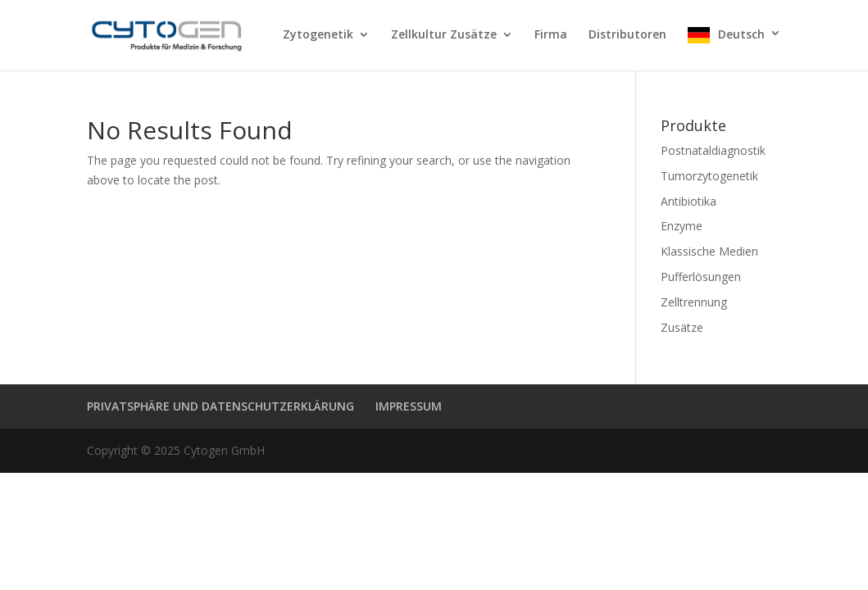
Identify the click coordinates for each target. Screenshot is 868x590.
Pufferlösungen (701, 277)
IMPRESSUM (409, 406)
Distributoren (627, 35)
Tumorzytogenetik (709, 176)
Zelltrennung (694, 302)
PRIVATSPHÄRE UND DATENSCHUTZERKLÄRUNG (220, 406)
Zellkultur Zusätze (444, 35)
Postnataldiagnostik (713, 150)
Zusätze (682, 327)
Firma (551, 35)
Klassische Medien (709, 251)
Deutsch (741, 34)
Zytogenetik (318, 35)
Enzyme (682, 226)
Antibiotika (688, 201)
